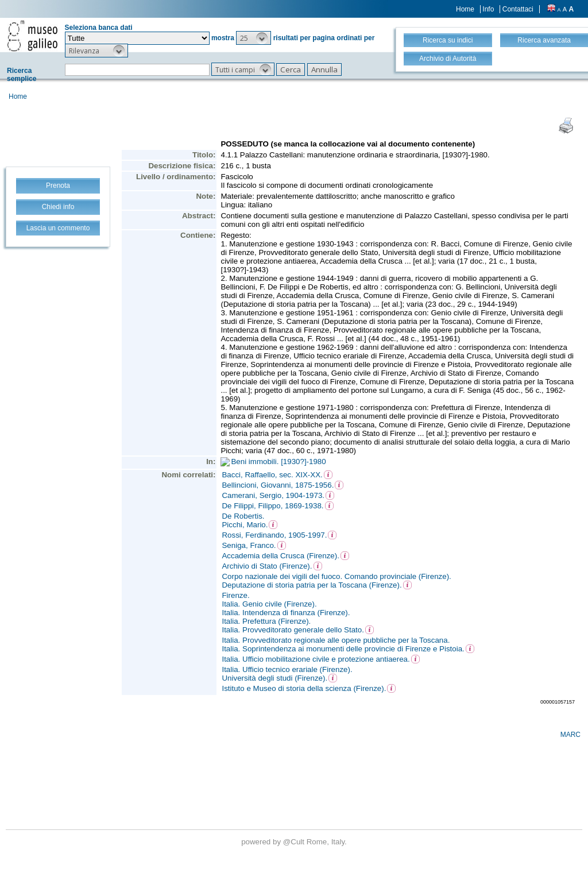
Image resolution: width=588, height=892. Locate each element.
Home (465, 9)
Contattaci (518, 9)
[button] (254, 38)
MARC (570, 735)
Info (488, 9)
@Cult (295, 842)
